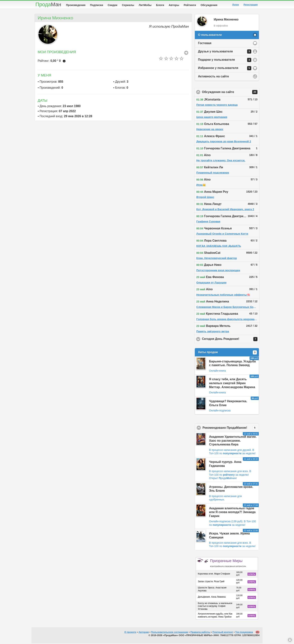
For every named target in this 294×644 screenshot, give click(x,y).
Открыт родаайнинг (223, 479)
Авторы (174, 5)
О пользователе (210, 36)
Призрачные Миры (228, 564)
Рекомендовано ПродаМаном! (231, 429)
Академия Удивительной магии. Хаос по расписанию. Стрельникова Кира (233, 441)
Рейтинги (190, 5)
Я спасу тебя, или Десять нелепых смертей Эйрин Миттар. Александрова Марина (232, 384)
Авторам (144, 633)
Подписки (97, 5)
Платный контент (223, 633)
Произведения (76, 5)
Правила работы (200, 633)
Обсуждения (209, 5)
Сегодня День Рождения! (231, 340)
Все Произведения (186, 54)
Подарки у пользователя (225, 61)
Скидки (112, 5)
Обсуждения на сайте (231, 93)
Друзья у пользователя (225, 52)
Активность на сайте (213, 77)
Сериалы (128, 5)
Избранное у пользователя (225, 69)
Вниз (290, 640)
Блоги (160, 5)
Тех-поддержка (244, 633)
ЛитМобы (145, 5)
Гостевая (205, 44)
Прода (48, 4)
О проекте (130, 633)
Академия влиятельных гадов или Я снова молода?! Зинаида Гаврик (232, 513)
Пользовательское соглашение (169, 633)
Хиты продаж (227, 353)
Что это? (64, 62)
